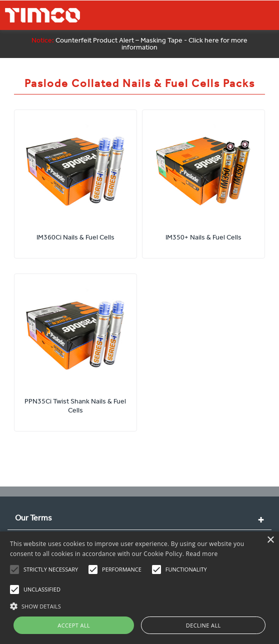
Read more (202, 554)
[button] (139, 605)
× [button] (270, 540)
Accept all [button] (74, 625)
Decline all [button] (203, 625)
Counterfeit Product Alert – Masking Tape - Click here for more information (139, 44)
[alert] (139, 588)
